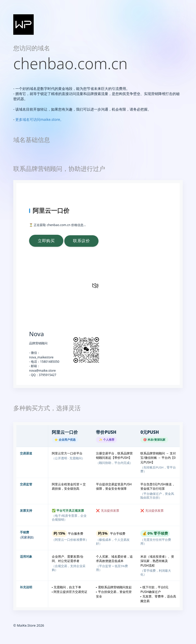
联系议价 (84, 241)
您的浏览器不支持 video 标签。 (61, 297)
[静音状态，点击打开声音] (95, 285)
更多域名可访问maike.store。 (39, 119)
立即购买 (47, 241)
